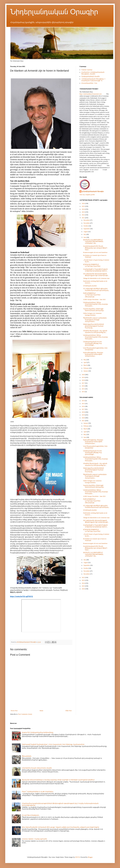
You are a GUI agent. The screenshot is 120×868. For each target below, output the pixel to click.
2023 (83, 212)
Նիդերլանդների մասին (90, 76)
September (87, 229)
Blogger (90, 857)
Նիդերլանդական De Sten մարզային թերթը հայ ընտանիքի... (92, 343)
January (86, 371)
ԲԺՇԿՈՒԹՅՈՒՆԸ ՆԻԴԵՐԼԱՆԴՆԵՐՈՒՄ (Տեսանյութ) (92, 295)
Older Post (68, 711)
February (86, 368)
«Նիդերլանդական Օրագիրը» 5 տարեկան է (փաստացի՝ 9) (93, 80)
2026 (83, 203)
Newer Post (14, 711)
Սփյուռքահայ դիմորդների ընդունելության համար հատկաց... (94, 326)
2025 (83, 206)
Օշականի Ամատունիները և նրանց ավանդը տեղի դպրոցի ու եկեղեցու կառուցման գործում (58, 780)
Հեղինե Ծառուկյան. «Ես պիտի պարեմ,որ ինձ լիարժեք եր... (95, 332)
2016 (83, 386)
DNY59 (78, 857)
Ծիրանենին (27, 756)
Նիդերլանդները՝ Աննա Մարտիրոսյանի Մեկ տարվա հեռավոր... (96, 304)
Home (41, 711)
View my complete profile (87, 195)
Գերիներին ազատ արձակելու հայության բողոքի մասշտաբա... (95, 320)
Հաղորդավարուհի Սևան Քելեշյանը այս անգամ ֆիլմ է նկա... (95, 248)
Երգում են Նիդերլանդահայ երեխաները (38, 732)
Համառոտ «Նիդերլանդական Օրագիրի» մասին (93, 73)
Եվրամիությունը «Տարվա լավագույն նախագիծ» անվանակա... (93, 354)
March (86, 365)
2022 (83, 215)
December (87, 220)
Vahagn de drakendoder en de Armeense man (96, 278)
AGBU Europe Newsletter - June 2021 (94, 300)
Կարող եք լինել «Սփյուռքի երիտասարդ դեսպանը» (94, 310)
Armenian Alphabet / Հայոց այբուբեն (35, 839)
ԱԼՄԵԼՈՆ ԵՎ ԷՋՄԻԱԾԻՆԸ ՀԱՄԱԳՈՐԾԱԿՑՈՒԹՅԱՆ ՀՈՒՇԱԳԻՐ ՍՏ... (93, 242)
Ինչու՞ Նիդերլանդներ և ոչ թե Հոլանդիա (38, 792)
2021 (83, 218)
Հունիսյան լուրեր (90, 286)
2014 (83, 392)
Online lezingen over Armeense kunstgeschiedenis (92, 314)
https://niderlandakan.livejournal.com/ (91, 94)
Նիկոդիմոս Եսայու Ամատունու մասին (37, 768)
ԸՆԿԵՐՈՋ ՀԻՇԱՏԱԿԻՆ (31, 815)
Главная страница (87, 70)
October (86, 226)
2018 (83, 380)
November (87, 223)
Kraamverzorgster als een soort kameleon (95, 252)
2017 (83, 383)
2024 (83, 209)
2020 (83, 375)
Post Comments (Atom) (25, 714)
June (85, 237)
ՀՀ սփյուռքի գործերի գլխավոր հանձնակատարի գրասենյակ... (96, 289)
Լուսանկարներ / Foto (89, 83)
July (85, 234)
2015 (83, 389)
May (85, 360)
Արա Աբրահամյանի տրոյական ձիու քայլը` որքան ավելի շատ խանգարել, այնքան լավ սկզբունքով (60, 827)
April (85, 362)
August (86, 232)
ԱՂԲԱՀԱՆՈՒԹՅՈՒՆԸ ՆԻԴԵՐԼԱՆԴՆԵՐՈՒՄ (92, 265)
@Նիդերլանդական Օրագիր (93, 191)
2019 (83, 377)
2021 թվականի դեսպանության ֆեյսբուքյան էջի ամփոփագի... (96, 275)
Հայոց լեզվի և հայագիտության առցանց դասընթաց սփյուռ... (95, 270)
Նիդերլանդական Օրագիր (54, 12)
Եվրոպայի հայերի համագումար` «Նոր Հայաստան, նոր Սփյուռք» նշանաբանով (53, 744)
